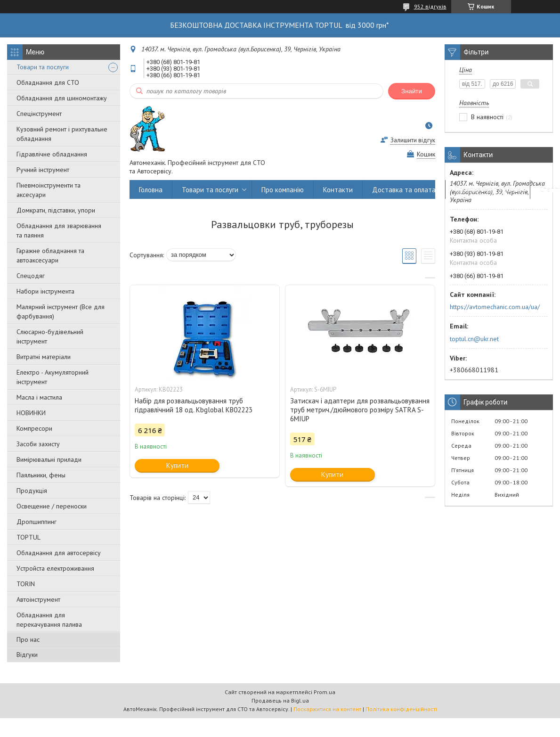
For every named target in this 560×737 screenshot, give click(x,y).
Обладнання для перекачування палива (49, 620)
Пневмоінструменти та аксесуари (49, 190)
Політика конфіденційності (401, 709)
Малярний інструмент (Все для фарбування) (61, 311)
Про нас (28, 639)
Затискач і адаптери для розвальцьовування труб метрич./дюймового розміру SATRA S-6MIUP (360, 410)
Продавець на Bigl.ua (280, 700)
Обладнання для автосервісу (59, 553)
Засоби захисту (38, 444)
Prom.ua (325, 692)
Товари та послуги (43, 67)
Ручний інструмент (43, 170)
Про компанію (283, 190)
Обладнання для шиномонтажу (62, 98)
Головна (151, 190)
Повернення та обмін (488, 190)
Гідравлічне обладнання (52, 154)
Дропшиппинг (37, 522)
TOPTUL (28, 537)
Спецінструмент (39, 114)
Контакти (338, 190)
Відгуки (27, 655)
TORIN (26, 584)
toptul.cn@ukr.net (474, 339)
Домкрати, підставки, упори (56, 210)
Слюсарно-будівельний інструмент (50, 336)
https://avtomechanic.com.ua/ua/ (495, 307)
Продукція (32, 491)
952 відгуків (430, 6)
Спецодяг (31, 276)
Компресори (34, 428)
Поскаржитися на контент (327, 709)
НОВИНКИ (31, 413)
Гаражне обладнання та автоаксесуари (50, 255)
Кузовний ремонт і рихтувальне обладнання (62, 134)
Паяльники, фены (41, 475)
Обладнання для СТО (48, 82)
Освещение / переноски (52, 506)
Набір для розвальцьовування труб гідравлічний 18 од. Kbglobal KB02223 (194, 405)
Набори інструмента (45, 291)
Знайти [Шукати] (412, 91)
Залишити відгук (413, 140)
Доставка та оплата (404, 190)
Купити (177, 465)
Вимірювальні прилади (49, 459)
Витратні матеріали (44, 357)
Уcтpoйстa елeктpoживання (55, 568)
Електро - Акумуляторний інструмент (53, 377)
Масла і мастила (39, 397)
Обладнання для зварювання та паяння (59, 230)
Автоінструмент (38, 599)
